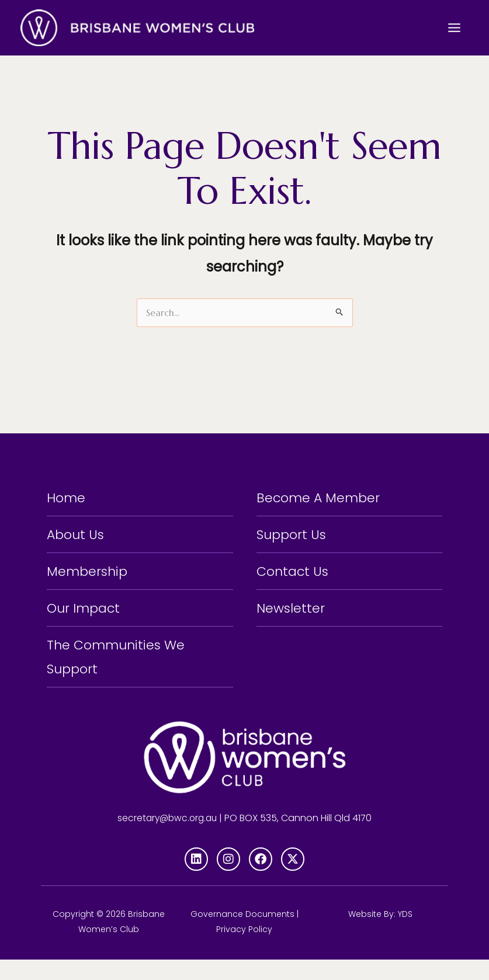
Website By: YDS (380, 934)
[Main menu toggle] (454, 27)
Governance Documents (242, 934)
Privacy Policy (244, 950)
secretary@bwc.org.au (167, 838)
